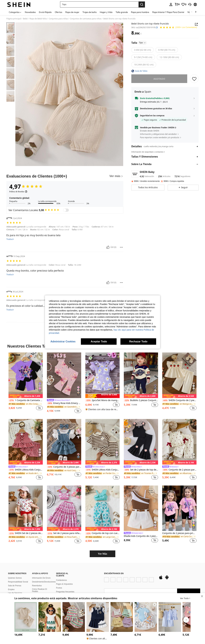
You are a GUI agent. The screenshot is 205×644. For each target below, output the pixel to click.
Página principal (14, 19)
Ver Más (102, 554)
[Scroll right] (196, 12)
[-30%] (50, 403)
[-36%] (165, 470)
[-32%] (127, 400)
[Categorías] (15, 12)
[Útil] (108, 247)
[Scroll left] (192, 12)
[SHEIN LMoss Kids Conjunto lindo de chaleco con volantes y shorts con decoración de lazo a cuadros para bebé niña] (26, 442)
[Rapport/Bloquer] (121, 247)
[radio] (142, 50)
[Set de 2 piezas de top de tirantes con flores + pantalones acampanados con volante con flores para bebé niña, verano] (141, 442)
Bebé (25, 19)
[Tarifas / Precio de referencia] (141, 34)
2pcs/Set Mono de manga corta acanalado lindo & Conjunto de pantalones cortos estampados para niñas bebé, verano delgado (102, 400)
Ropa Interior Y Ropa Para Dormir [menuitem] (168, 12)
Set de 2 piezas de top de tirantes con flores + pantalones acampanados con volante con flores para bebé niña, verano (141, 470)
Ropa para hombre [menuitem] (140, 12)
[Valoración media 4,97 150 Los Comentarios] (178, 28)
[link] (177, 4)
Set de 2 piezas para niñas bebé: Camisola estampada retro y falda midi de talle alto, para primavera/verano (64, 533)
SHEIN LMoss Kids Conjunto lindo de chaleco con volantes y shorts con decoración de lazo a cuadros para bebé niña (26, 470)
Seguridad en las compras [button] (152, 116)
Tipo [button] (142, 43)
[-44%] (165, 400)
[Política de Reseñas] (18, 192)
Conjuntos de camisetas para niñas (86, 19)
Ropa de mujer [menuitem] (72, 12)
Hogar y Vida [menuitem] (106, 12)
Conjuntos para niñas (58, 19)
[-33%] (88, 400)
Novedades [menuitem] (30, 12)
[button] (190, 4)
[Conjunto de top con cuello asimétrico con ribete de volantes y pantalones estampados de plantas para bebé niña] (102, 508)
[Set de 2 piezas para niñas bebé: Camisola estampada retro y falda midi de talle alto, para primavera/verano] (64, 508)
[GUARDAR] (194, 79)
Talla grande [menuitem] (122, 12)
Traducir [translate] (10, 239)
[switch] (66, 210)
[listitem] (26, 383)
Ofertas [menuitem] (58, 12)
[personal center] (171, 4)
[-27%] (11, 400)
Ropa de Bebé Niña (38, 19)
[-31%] (11, 470)
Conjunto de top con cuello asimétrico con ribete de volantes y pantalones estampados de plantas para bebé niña (102, 533)
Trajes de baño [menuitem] (90, 12)
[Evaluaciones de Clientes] (65, 176)
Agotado (159, 79)
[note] (26, 396)
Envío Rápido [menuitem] (45, 12)
